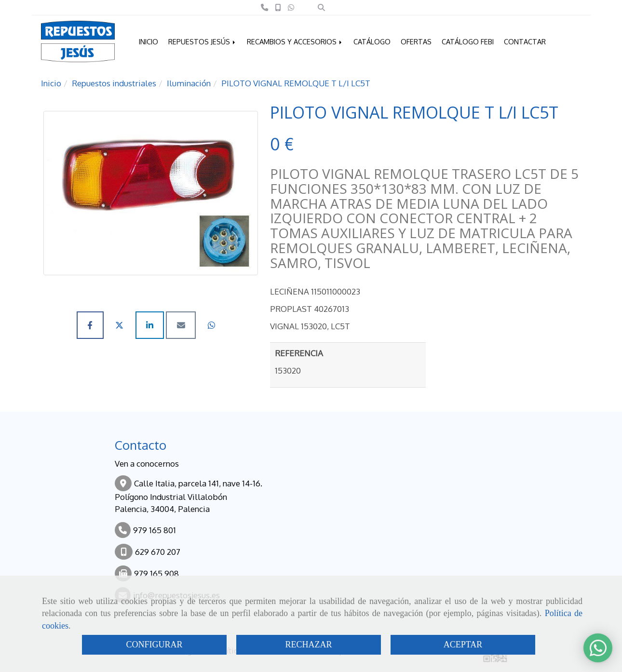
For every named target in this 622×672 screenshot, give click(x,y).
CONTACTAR (525, 41)
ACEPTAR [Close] (463, 645)
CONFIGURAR (154, 645)
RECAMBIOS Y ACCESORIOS (295, 41)
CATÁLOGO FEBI (468, 41)
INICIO (149, 41)
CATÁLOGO (372, 41)
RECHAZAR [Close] (308, 645)
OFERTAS (416, 41)
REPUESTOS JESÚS (203, 41)
